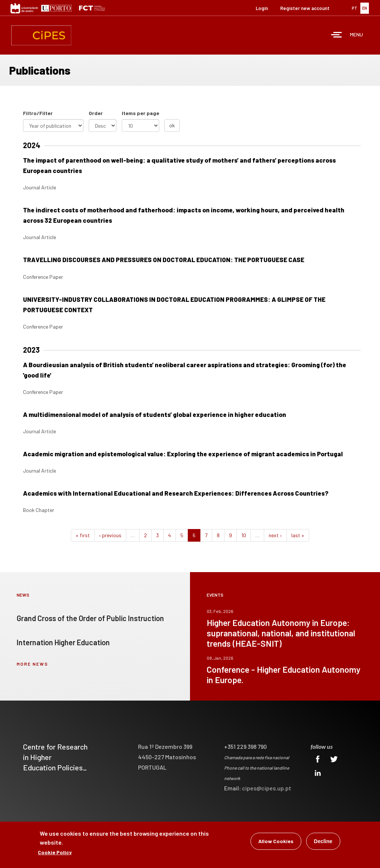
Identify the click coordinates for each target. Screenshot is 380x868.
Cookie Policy (55, 854)
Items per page (140, 113)
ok (172, 125)
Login (262, 8)
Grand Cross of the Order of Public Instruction (90, 618)
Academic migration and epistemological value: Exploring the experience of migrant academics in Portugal (183, 454)
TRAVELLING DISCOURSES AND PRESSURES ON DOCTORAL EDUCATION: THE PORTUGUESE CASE (164, 260)
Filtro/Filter (38, 113)
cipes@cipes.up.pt (267, 788)
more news (32, 664)
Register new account (305, 8)
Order (96, 113)
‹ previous (110, 535)
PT (355, 8)
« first (83, 535)
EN (365, 8)
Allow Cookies (276, 843)
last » (298, 535)
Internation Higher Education (63, 642)
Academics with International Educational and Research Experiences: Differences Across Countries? (176, 493)
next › (275, 535)
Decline (323, 843)
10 (244, 535)
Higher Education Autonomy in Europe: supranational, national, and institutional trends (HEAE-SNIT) (281, 633)
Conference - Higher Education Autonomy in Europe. (284, 675)
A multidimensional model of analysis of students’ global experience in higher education (155, 414)
